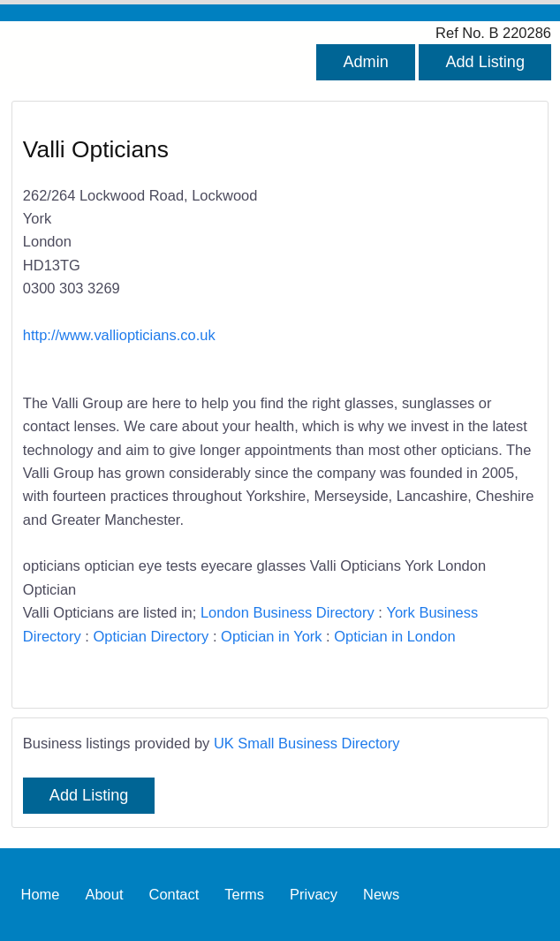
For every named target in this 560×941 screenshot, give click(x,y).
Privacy (314, 894)
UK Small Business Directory (307, 743)
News (381, 894)
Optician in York (271, 636)
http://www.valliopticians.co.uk (119, 335)
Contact (174, 894)
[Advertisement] (400, 248)
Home (41, 894)
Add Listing (485, 62)
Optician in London (394, 636)
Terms (244, 894)
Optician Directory (151, 636)
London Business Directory (288, 612)
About (104, 894)
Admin (365, 62)
